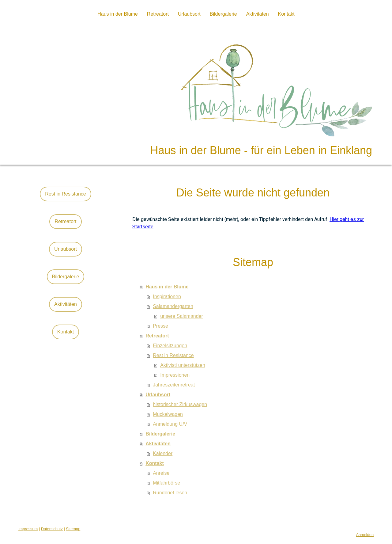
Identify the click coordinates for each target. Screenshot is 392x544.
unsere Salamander (182, 316)
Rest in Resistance (173, 355)
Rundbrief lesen (170, 493)
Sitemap (73, 529)
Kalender (163, 453)
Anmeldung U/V (170, 424)
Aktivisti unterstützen (183, 365)
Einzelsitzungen (170, 346)
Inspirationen (167, 297)
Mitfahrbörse (166, 483)
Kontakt (286, 14)
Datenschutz (52, 529)
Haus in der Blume (118, 14)
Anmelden (365, 535)
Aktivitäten (258, 14)
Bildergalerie (223, 14)
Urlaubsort (189, 14)
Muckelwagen (168, 414)
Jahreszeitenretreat (174, 385)
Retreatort (158, 14)
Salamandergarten (173, 306)
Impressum (28, 529)
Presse (160, 326)
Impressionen (175, 375)
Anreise (161, 473)
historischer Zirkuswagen (180, 404)
